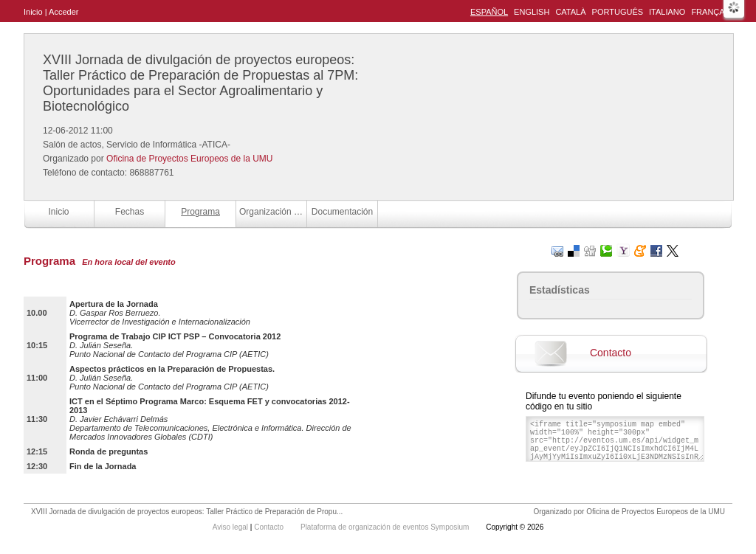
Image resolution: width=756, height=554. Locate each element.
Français (712, 12)
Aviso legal (231, 527)
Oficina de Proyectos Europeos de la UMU (189, 159)
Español (489, 12)
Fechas (130, 212)
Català (570, 12)
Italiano (667, 12)
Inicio (33, 12)
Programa (200, 212)
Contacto (611, 353)
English (532, 12)
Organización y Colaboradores (273, 212)
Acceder (63, 12)
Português (618, 12)
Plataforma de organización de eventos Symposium (386, 527)
